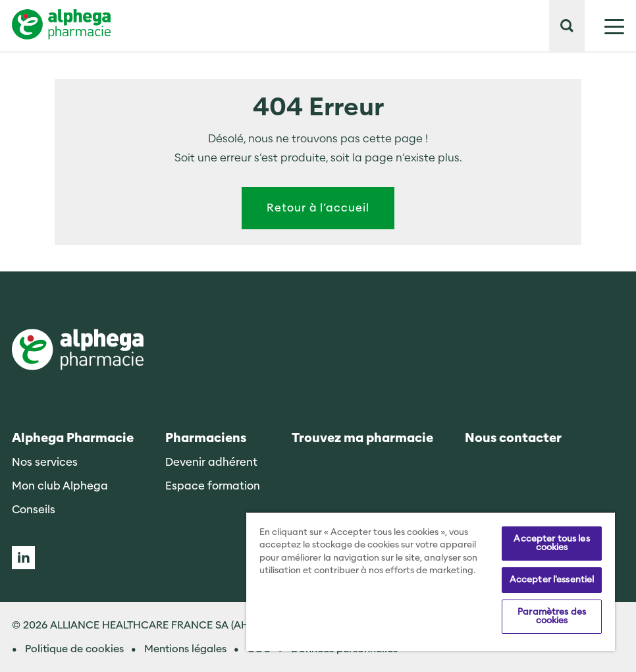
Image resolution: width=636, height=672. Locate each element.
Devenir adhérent (211, 462)
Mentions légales (185, 649)
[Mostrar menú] (604, 26)
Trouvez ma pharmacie (362, 438)
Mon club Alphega (60, 486)
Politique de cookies (74, 649)
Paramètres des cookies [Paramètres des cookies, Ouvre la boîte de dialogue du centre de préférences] (552, 616)
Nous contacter (513, 438)
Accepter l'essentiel (552, 580)
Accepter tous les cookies (551, 543)
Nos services (45, 462)
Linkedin (23, 558)
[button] (567, 26)
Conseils (34, 510)
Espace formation (213, 486)
